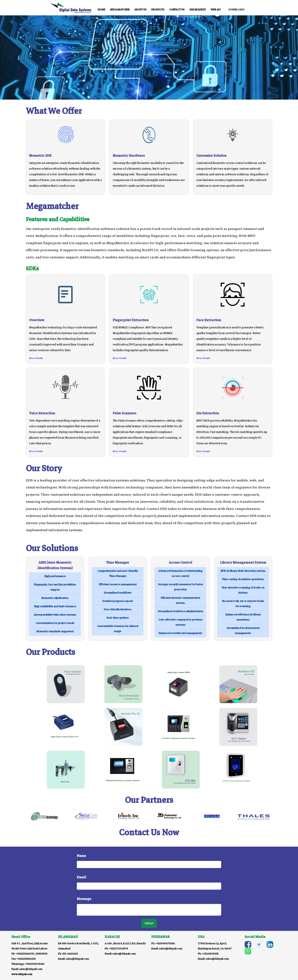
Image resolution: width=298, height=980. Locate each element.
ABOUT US (140, 10)
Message (84, 899)
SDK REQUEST (198, 10)
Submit (149, 923)
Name (81, 856)
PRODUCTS (158, 10)
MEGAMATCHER (120, 10)
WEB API (216, 10)
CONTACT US (177, 10)
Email (81, 877)
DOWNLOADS (236, 10)
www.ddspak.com (22, 974)
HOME (101, 10)
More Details (36, 358)
